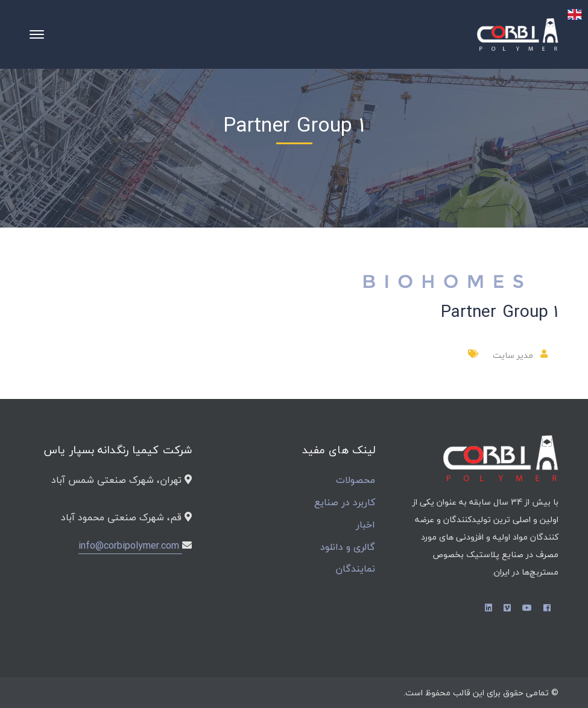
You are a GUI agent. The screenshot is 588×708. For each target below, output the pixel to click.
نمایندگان (355, 569)
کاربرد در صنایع (345, 502)
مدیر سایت (513, 355)
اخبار (365, 525)
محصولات (356, 480)
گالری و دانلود (348, 547)
